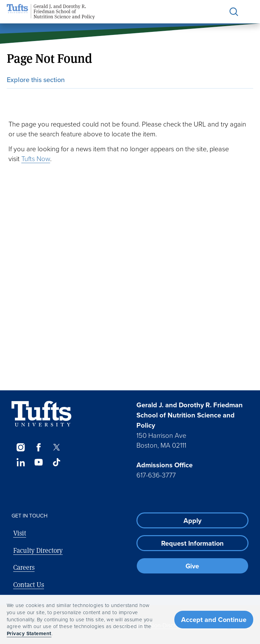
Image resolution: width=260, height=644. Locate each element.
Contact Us (29, 584)
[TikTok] (57, 462)
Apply (192, 521)
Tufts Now (36, 158)
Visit (20, 533)
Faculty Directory (38, 550)
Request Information (192, 543)
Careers (24, 567)
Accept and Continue (214, 620)
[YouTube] (38, 462)
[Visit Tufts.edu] (41, 414)
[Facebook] (38, 447)
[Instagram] (20, 447)
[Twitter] (57, 447)
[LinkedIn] (20, 462)
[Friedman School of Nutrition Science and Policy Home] (51, 12)
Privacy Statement (29, 633)
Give (192, 566)
